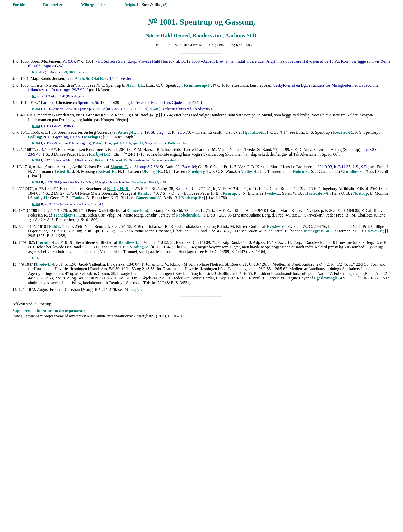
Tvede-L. (272, 193)
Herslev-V (275, 226)
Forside (19, 5)
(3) (165, 5)
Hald (53, 226)
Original (131, 5)
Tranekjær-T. (65, 215)
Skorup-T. (119, 167)
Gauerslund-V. (149, 198)
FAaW (153, 182)
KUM (36, 109)
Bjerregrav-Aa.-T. (319, 231)
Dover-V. (375, 231)
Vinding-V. (139, 247)
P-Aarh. (99, 143)
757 (126, 109)
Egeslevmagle (326, 278)
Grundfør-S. (352, 171)
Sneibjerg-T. (199, 171)
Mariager (92, 137)
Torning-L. (47, 242)
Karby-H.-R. (100, 154)
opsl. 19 (138, 143)
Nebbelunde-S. (189, 215)
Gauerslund (138, 210)
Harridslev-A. (318, 193)
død (173, 160)
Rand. (143, 193)
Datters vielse (177, 143)
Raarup (229, 193)
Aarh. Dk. (135, 85)
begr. (144, 182)
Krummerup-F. (197, 85)
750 (155, 109)
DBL (35, 258)
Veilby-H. (249, 171)
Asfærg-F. (126, 132)
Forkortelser (53, 5)
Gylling (35, 137)
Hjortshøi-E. (254, 132)
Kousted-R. (343, 132)
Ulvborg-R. (152, 171)
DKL (72, 72)
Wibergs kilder (93, 5)
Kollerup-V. (192, 198)
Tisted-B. (62, 171)
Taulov (79, 198)
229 (64, 72)
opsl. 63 (121, 160)
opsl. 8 (117, 143)
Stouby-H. (39, 198)
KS (34, 96)
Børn (155, 160)
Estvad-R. (107, 171)
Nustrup (360, 193)
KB (35, 72)
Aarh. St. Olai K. (89, 79)
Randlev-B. (128, 242)
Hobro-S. (301, 171)
